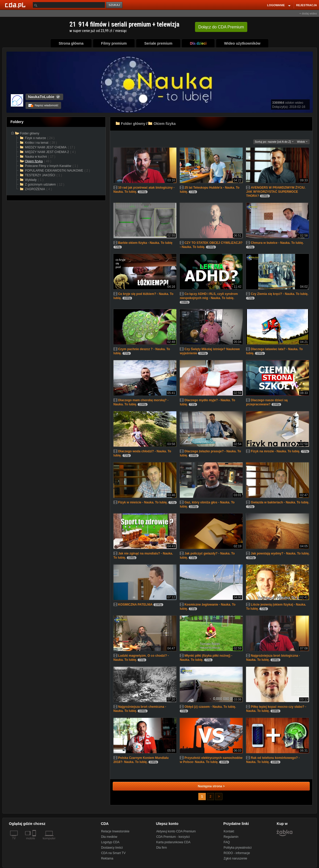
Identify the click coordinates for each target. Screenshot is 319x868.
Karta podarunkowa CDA (173, 842)
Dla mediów (109, 837)
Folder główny (133, 124)
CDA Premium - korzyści (173, 837)
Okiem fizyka (165, 124)
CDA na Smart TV (113, 853)
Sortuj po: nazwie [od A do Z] (274, 142)
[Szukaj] (69, 5)
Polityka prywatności (238, 848)
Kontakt (229, 831)
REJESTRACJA (306, 5)
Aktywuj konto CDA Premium (176, 831)
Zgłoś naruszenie (235, 858)
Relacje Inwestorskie (115, 831)
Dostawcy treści (112, 848)
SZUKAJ (114, 5)
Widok (302, 142)
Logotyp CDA (110, 842)
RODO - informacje (237, 853)
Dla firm (162, 848)
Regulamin (231, 837)
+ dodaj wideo (308, 13)
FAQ (227, 842)
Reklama (107, 858)
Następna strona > (211, 786)
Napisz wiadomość (43, 105)
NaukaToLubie (41, 97)
